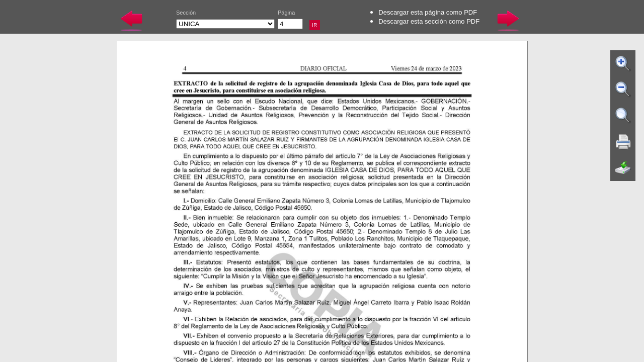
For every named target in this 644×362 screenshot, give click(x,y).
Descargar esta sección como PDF (429, 21)
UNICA (225, 24)
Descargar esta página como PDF (428, 12)
